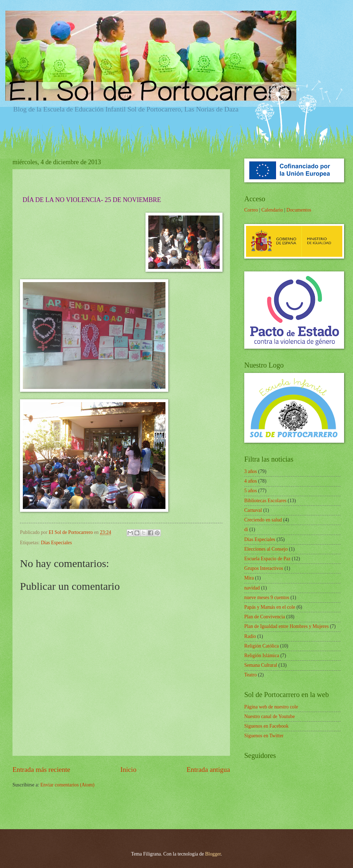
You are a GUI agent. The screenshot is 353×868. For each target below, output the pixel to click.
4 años (251, 481)
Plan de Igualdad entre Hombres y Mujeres (287, 626)
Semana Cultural (261, 665)
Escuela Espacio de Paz (267, 559)
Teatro (250, 675)
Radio (250, 636)
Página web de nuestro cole (271, 707)
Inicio (129, 770)
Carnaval (253, 510)
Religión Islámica (262, 656)
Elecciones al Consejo (266, 549)
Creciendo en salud (263, 520)
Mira (249, 578)
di (246, 529)
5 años (251, 491)
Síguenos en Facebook (266, 726)
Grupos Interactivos (264, 568)
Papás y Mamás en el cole (270, 607)
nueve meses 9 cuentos (267, 597)
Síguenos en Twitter (264, 736)
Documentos (299, 210)
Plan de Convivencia (265, 617)
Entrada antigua (208, 770)
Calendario (272, 210)
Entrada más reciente (41, 770)
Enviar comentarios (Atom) (67, 785)
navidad (252, 588)
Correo (251, 210)
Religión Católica (262, 646)
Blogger (213, 854)
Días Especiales (57, 543)
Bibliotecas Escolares (265, 501)
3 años (251, 471)
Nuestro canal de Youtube (270, 716)
